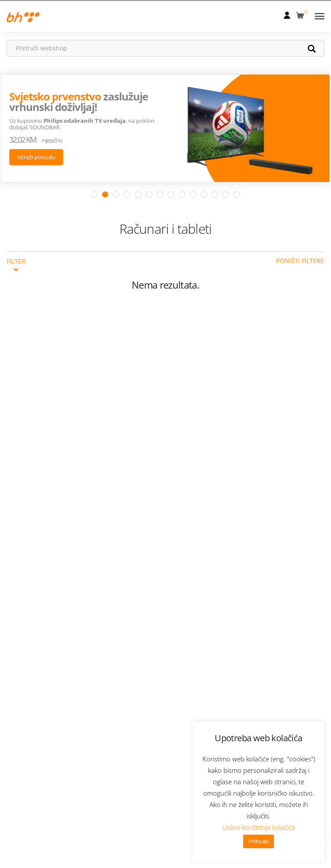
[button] (301, 14)
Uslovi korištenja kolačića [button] (259, 827)
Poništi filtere (300, 260)
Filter (16, 264)
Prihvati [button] (259, 841)
